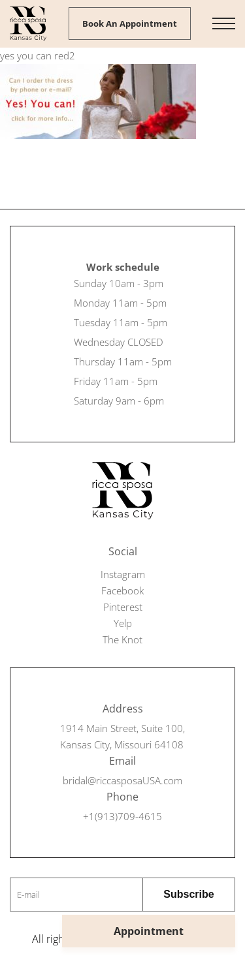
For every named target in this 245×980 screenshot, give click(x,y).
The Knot (122, 639)
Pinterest (123, 607)
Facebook (122, 590)
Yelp (123, 623)
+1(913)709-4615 (122, 816)
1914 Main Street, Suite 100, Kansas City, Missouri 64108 (122, 736)
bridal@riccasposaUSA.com (122, 780)
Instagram (123, 574)
